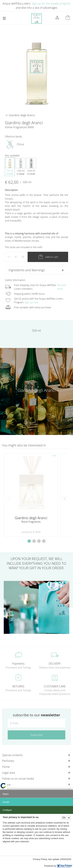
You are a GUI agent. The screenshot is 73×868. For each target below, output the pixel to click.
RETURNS (18, 686)
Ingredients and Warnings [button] (27, 270)
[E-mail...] (36, 723)
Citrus (20, 144)
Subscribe (37, 735)
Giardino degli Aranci (37, 390)
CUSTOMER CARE (55, 686)
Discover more (62, 287)
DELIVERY (55, 664)
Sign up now (31, 302)
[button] (64, 498)
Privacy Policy (40, 859)
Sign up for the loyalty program (51, 3)
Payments (18, 664)
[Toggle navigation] (4, 18)
